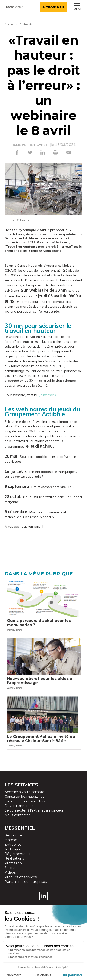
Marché (11, 840)
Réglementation (18, 854)
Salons (10, 868)
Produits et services (21, 877)
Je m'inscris (48, 395)
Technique (13, 849)
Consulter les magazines (24, 797)
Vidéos (10, 872)
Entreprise (13, 845)
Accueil (10, 24)
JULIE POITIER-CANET (30, 145)
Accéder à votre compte (24, 792)
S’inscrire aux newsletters (25, 801)
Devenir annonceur (20, 806)
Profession (27, 24)
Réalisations (14, 858)
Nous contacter (17, 815)
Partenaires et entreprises (26, 882)
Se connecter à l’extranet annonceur (34, 810)
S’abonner (53, 7)
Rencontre (13, 835)
